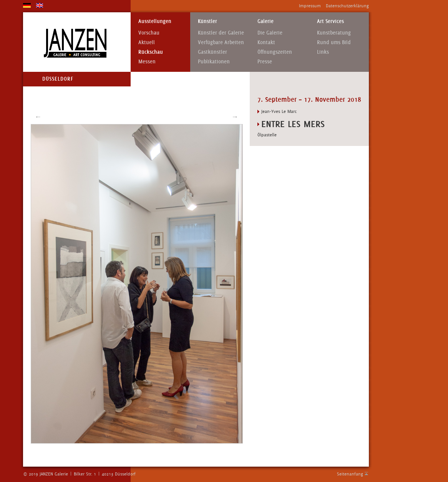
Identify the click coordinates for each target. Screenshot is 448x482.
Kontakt (266, 42)
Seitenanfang (350, 474)
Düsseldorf (58, 79)
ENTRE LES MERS (293, 124)
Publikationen (214, 62)
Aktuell (147, 42)
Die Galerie (270, 33)
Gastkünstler (212, 52)
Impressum (310, 6)
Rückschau (151, 52)
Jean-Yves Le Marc (279, 111)
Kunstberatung (334, 33)
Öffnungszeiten (275, 52)
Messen (147, 62)
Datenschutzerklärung (347, 6)
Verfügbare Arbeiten (221, 42)
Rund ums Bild (334, 42)
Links (323, 52)
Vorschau (149, 33)
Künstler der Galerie (221, 33)
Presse (265, 62)
